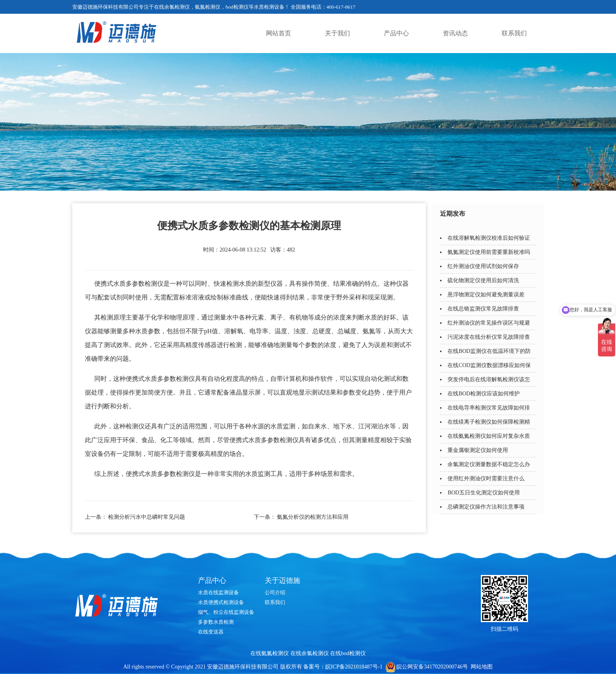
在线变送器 (211, 632)
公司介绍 (275, 592)
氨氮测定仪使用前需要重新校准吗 (489, 252)
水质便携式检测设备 (221, 602)
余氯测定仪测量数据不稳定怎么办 (489, 464)
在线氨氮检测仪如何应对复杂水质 (489, 436)
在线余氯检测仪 (310, 653)
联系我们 (514, 33)
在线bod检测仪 (348, 653)
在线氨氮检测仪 (269, 653)
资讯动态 (455, 33)
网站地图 (482, 667)
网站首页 (279, 33)
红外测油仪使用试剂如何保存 (483, 266)
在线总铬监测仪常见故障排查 (483, 309)
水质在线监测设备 (218, 592)
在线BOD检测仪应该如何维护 (484, 394)
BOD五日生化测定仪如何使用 (484, 493)
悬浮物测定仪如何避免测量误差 (486, 295)
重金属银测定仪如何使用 (478, 450)
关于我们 (337, 33)
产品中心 (396, 33)
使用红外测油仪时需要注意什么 (486, 478)
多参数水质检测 (216, 622)
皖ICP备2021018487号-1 (354, 667)
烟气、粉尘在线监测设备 (226, 612)
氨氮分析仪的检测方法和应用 (313, 517)
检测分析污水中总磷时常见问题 (147, 517)
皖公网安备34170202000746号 (432, 667)
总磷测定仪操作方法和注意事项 (486, 507)
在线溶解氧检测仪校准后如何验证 (489, 238)
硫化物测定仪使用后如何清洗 (483, 280)
